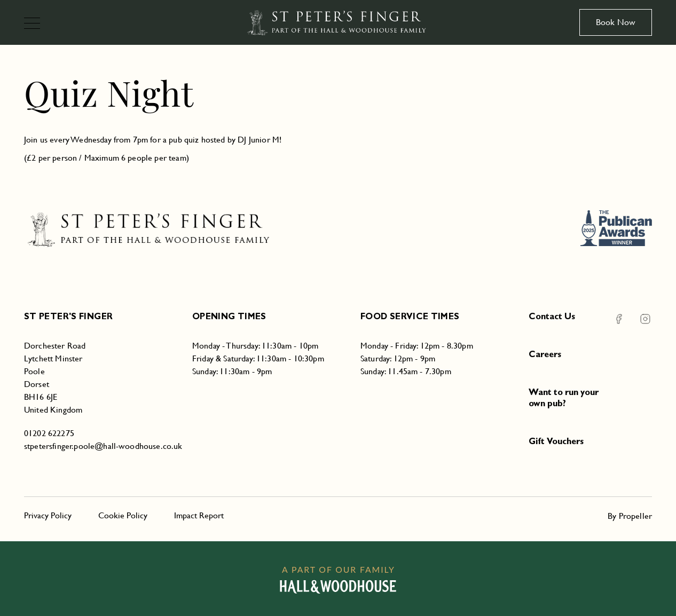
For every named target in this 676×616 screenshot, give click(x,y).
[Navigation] (37, 24)
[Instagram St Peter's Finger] (639, 319)
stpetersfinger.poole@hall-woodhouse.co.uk (103, 446)
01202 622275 (49, 433)
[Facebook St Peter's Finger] (619, 319)
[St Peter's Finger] (338, 22)
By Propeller (630, 516)
